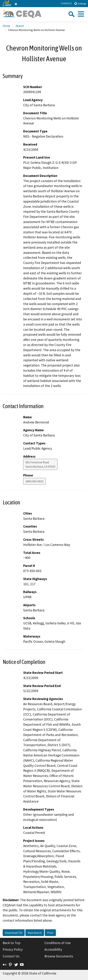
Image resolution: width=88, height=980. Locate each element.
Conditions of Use (58, 943)
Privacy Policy (13, 949)
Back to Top (12, 943)
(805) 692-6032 (34, 481)
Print (50, 933)
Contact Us (66, 3)
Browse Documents (59, 956)
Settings (80, 3)
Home (6, 26)
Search (20, 26)
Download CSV (14, 933)
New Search (35, 933)
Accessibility (53, 949)
